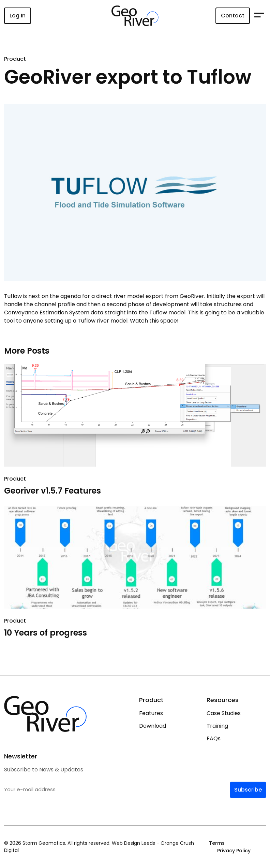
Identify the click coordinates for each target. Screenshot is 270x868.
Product (15, 59)
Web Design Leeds (133, 843)
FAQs (214, 738)
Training (217, 726)
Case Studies (224, 713)
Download (153, 726)
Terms (217, 843)
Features (151, 713)
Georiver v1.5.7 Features (52, 491)
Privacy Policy (234, 851)
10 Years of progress (46, 633)
